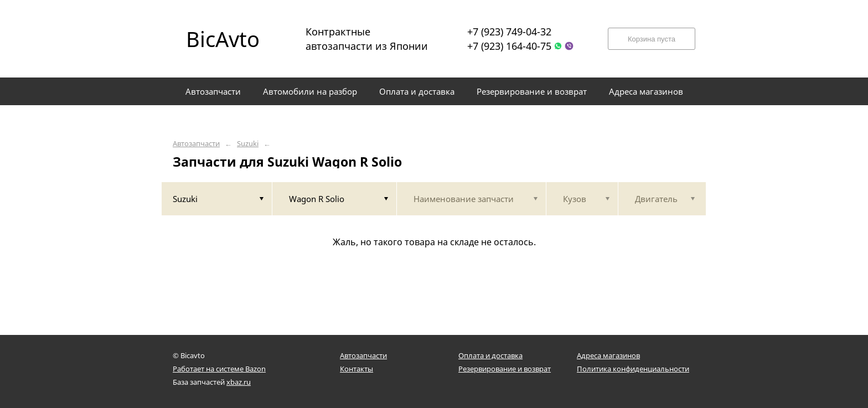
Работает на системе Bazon (219, 369)
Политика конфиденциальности (633, 369)
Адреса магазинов (608, 355)
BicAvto (223, 39)
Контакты (356, 369)
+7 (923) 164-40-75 (509, 46)
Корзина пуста (652, 39)
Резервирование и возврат (505, 369)
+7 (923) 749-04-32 (509, 32)
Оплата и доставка (490, 355)
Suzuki (248, 144)
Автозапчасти (196, 144)
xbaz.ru (239, 382)
